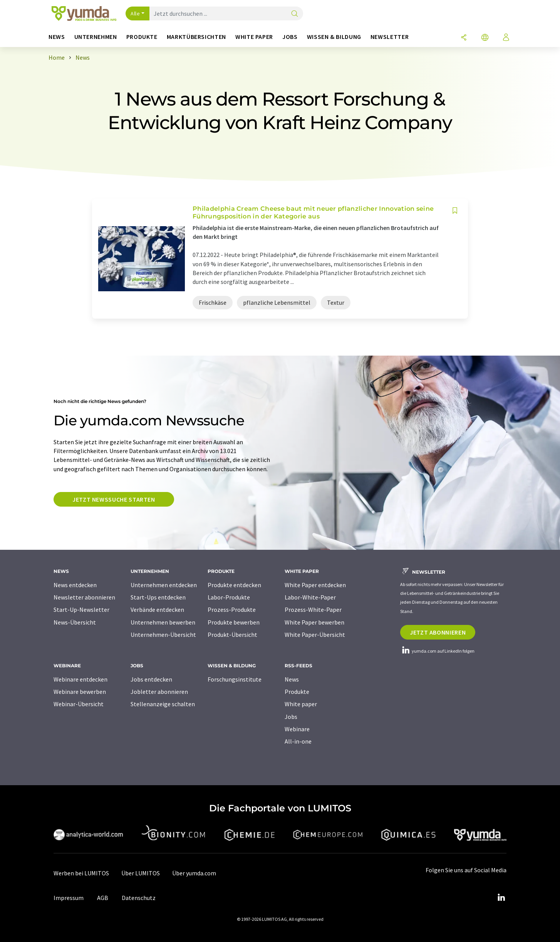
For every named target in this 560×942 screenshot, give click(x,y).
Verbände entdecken (157, 610)
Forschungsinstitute (235, 679)
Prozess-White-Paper (313, 610)
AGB (103, 898)
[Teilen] (464, 38)
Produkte (297, 692)
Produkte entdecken (234, 585)
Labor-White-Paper (310, 597)
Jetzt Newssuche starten (114, 499)
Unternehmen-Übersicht (163, 635)
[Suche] (295, 14)
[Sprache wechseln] (485, 38)
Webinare (297, 729)
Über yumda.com (194, 873)
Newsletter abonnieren (84, 597)
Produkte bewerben (234, 622)
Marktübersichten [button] (196, 37)
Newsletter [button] (390, 37)
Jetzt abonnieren (438, 632)
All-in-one (298, 741)
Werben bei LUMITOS (81, 873)
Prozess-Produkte (232, 610)
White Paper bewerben (314, 622)
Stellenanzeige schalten (163, 704)
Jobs (291, 717)
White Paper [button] (254, 37)
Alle (135, 13)
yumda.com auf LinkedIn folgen (437, 651)
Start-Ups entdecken (158, 597)
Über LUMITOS (141, 873)
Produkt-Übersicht (232, 635)
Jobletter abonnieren (159, 692)
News (292, 679)
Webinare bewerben (80, 692)
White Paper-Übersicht (315, 635)
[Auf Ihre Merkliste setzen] (455, 211)
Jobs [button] (290, 37)
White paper (301, 704)
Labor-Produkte (229, 597)
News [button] (57, 37)
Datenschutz (139, 898)
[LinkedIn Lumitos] (501, 898)
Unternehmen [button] (96, 37)
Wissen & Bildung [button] (334, 37)
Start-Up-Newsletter (81, 610)
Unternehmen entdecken (164, 585)
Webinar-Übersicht (79, 704)
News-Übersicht (75, 622)
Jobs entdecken (151, 679)
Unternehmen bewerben (163, 622)
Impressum (69, 898)
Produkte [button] (142, 37)
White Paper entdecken (315, 585)
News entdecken (75, 585)
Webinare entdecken (80, 679)
